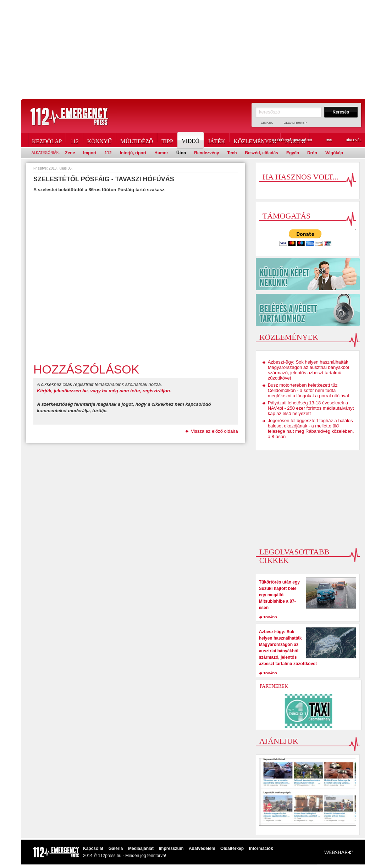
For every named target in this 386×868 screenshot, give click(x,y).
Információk (261, 848)
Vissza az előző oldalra (214, 431)
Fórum (295, 140)
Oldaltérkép (295, 123)
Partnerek (274, 686)
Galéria (116, 848)
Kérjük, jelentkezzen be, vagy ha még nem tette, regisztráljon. (104, 391)
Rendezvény (206, 153)
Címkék (267, 123)
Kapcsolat (93, 848)
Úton (181, 153)
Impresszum (171, 848)
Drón (312, 153)
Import (90, 153)
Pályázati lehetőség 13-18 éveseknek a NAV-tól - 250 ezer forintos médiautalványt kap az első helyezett (311, 408)
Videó (191, 140)
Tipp (167, 140)
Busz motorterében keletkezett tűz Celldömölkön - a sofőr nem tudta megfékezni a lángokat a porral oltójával (308, 390)
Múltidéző (137, 140)
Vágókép (334, 153)
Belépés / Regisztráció (287, 140)
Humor (161, 153)
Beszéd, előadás (262, 153)
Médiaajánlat (141, 848)
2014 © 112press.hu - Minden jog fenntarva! (125, 856)
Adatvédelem (202, 848)
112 (74, 140)
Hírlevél (349, 140)
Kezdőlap (47, 140)
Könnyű (100, 140)
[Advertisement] (193, 50)
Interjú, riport (133, 153)
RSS (325, 140)
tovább (270, 617)
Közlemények (255, 140)
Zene (70, 153)
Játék (217, 140)
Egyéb (293, 153)
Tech (232, 153)
